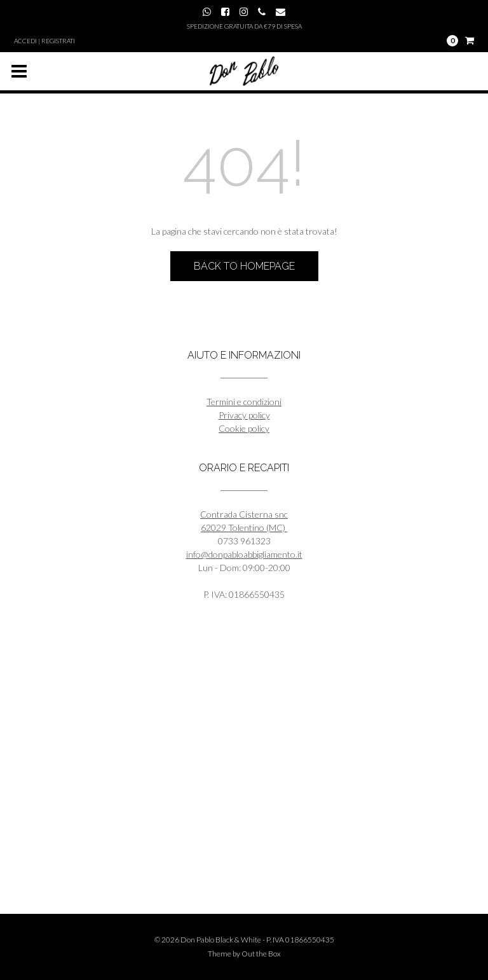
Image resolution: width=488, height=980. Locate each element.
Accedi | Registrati (44, 41)
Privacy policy (244, 415)
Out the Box (261, 954)
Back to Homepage (244, 266)
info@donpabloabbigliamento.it (244, 554)
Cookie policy (244, 428)
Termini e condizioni (244, 402)
